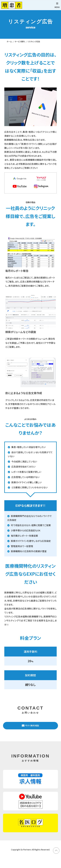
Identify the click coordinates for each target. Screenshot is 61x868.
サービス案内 (20, 41)
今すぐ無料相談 (30, 725)
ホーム (9, 41)
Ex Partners (26, 849)
